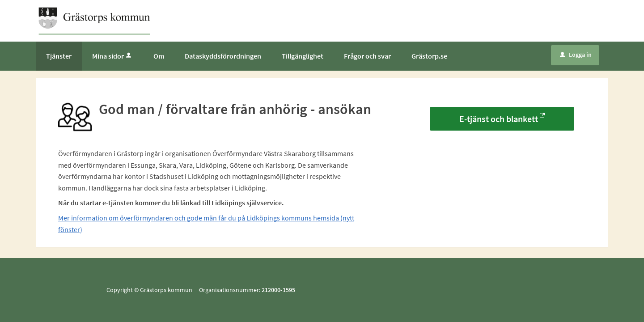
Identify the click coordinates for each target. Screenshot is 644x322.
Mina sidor (112, 56)
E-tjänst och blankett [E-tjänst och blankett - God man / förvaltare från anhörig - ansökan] (499, 119)
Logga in (576, 55)
